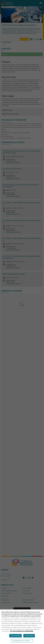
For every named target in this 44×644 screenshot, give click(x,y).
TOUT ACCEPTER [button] (15, 636)
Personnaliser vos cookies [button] (21, 641)
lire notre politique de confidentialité (22, 631)
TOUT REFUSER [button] (29, 636)
